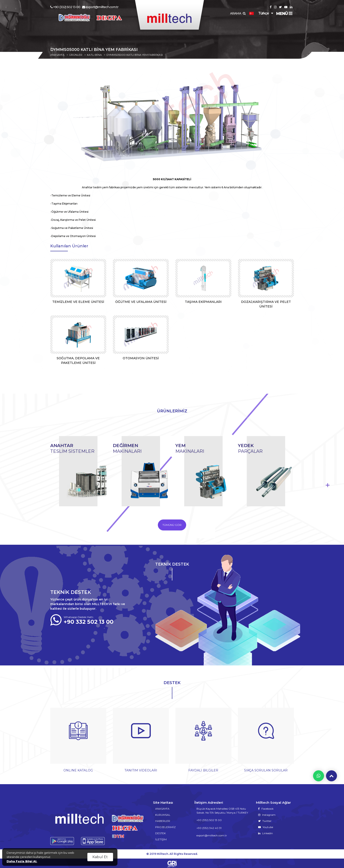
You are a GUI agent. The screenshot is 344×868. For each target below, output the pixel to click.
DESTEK (160, 832)
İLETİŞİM (161, 838)
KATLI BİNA (94, 55)
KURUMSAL (163, 813)
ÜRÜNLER (76, 55)
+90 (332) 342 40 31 (209, 826)
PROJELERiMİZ (165, 826)
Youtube (266, 826)
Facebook (266, 807)
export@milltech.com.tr (100, 7)
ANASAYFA (57, 55)
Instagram (267, 813)
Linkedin (266, 832)
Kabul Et (100, 857)
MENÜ (284, 14)
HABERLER (163, 819)
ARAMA (238, 13)
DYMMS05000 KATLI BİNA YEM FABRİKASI (135, 55)
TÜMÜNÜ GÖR (172, 525)
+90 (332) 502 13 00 (65, 7)
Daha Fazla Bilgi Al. (22, 861)
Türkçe (259, 13)
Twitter (265, 819)
